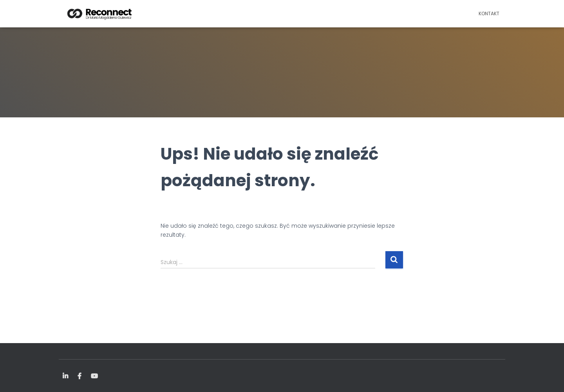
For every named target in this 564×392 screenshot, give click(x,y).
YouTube (94, 376)
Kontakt (489, 13)
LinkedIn (65, 376)
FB (80, 376)
